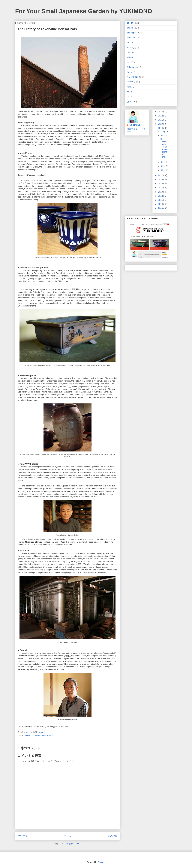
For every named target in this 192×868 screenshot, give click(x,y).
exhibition (132, 38)
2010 (161, 204)
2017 (161, 175)
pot (129, 52)
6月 (162, 166)
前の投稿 (113, 836)
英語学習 (132, 82)
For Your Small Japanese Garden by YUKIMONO (84, 11)
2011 (161, 200)
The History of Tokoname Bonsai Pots (164, 148)
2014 (161, 188)
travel (130, 72)
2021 (161, 120)
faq (129, 42)
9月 (162, 136)
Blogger (101, 862)
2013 (161, 192)
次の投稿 (22, 836)
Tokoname (132, 67)
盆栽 (129, 102)
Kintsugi (131, 47)
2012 (161, 196)
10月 (163, 132)
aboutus (131, 23)
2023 (161, 112)
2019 (161, 128)
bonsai (28, 735)
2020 (161, 124)
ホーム (67, 836)
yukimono (135, 125)
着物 (129, 87)
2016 (161, 180)
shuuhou (131, 57)
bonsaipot (36, 735)
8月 (162, 162)
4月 (162, 170)
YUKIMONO (47, 735)
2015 (161, 184)
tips (129, 62)
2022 (161, 116)
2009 (161, 208)
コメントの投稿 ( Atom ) (70, 844)
